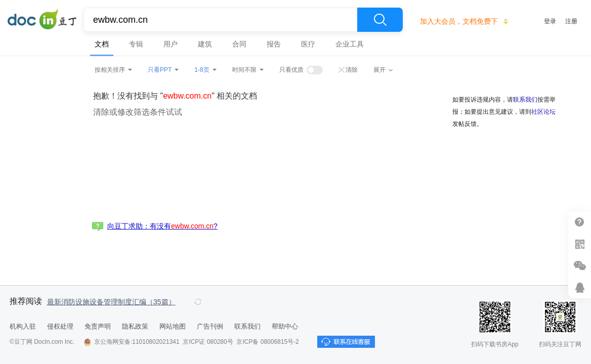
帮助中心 (285, 326)
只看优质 (291, 70)
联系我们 (525, 100)
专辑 (136, 44)
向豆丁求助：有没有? (162, 226)
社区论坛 (543, 112)
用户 (171, 44)
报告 (274, 44)
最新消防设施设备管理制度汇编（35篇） (111, 302)
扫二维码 (580, 244)
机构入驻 (23, 326)
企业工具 (350, 44)
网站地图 (173, 326)
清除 (352, 70)
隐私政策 (135, 326)
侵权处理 (60, 326)
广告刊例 (210, 326)
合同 (239, 44)
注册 (571, 21)
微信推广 (580, 266)
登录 (550, 21)
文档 (102, 44)
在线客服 (580, 287)
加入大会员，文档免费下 (459, 21)
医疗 (308, 44)
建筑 (205, 44)
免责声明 (98, 326)
